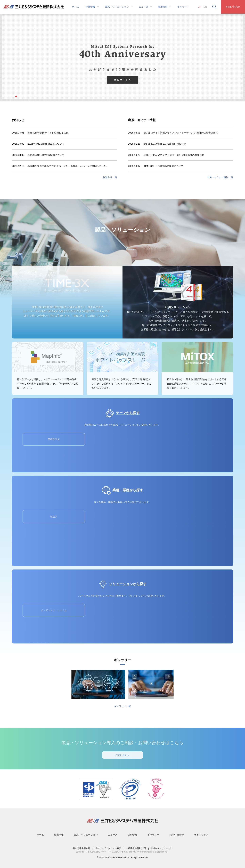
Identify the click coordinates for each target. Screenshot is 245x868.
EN (205, 7)
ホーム (76, 7)
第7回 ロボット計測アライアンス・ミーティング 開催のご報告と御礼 (181, 133)
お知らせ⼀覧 (110, 177)
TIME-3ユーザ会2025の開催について (164, 166)
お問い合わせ (233, 7)
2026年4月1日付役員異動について (46, 155)
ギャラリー (183, 7)
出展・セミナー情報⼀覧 (220, 177)
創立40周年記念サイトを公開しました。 (49, 133)
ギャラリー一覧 (122, 706)
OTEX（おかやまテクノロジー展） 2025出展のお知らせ (174, 155)
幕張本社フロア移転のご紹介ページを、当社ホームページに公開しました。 (68, 166)
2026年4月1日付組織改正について (46, 144)
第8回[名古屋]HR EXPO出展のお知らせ (165, 144)
